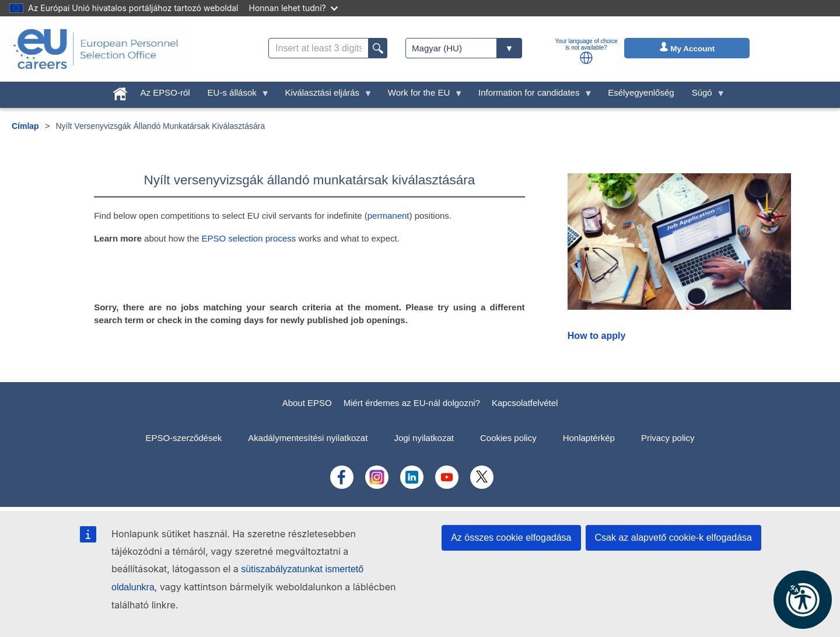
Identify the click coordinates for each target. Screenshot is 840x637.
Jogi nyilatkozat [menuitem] (424, 438)
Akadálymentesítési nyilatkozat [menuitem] (308, 438)
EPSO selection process (250, 238)
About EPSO (307, 403)
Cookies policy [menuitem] (508, 438)
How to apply (597, 336)
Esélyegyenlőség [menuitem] (641, 92)
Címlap (25, 126)
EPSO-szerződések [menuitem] (183, 438)
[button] (586, 58)
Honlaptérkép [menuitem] (589, 438)
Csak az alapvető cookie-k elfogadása (674, 538)
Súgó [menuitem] (704, 95)
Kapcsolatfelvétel (525, 403)
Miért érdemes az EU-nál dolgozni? (412, 403)
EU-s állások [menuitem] (235, 95)
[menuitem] (120, 91)
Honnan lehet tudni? (293, 8)
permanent (388, 216)
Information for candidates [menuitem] (531, 95)
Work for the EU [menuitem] (421, 95)
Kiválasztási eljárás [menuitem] (325, 95)
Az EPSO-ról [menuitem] (165, 92)
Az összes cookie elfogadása (511, 538)
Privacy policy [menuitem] (668, 438)
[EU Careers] (96, 49)
